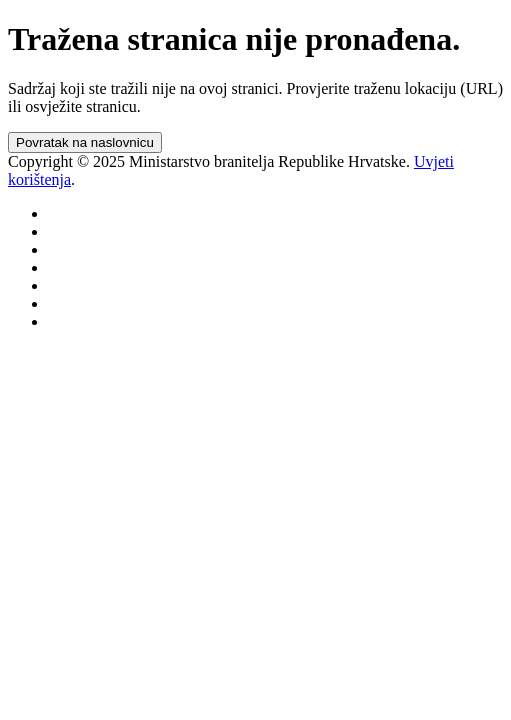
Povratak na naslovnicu (85, 142)
